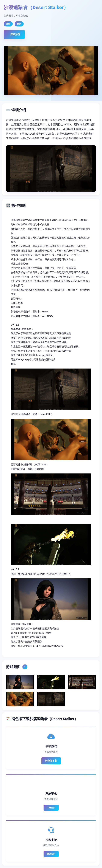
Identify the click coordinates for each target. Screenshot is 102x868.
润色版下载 (51, 761)
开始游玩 (15, 34)
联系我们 (51, 854)
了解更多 (51, 808)
